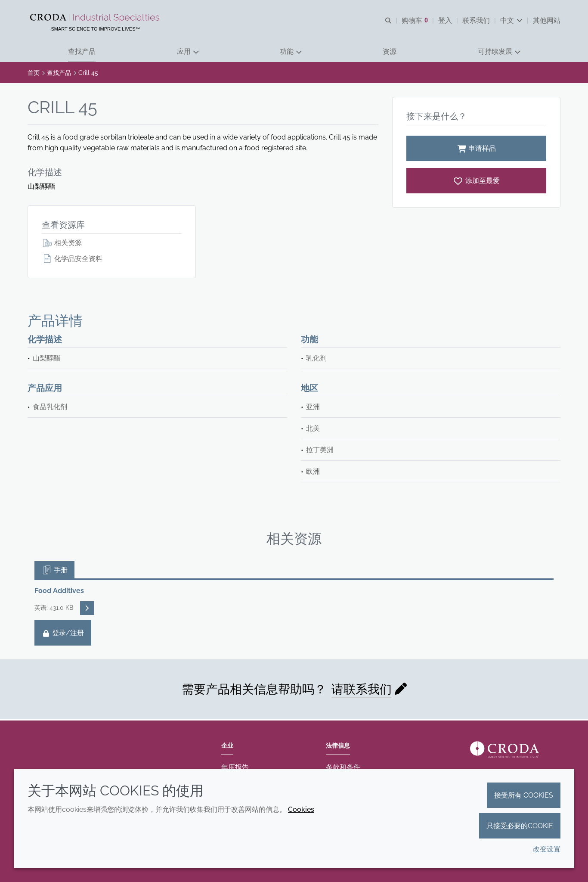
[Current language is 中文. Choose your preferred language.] (511, 20)
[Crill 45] (476, 182)
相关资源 (62, 244)
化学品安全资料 (72, 259)
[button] (82, 52)
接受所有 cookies (524, 795)
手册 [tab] (54, 571)
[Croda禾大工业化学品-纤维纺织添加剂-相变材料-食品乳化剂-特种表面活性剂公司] (96, 18)
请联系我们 (362, 690)
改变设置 (547, 849)
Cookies (301, 809)
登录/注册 (63, 634)
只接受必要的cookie (520, 826)
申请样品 (476, 149)
